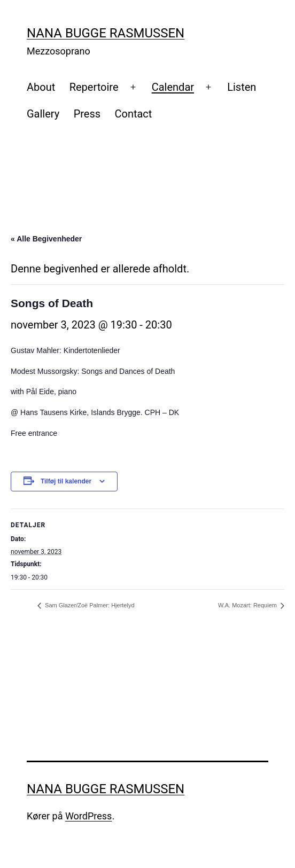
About (41, 87)
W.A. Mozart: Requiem (248, 605)
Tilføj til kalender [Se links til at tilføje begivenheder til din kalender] (66, 481)
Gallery (43, 114)
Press (87, 114)
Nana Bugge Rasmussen (106, 33)
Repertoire (94, 87)
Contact (133, 114)
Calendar (173, 87)
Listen (242, 87)
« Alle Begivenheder (46, 239)
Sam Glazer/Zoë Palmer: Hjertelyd (89, 605)
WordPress (88, 816)
